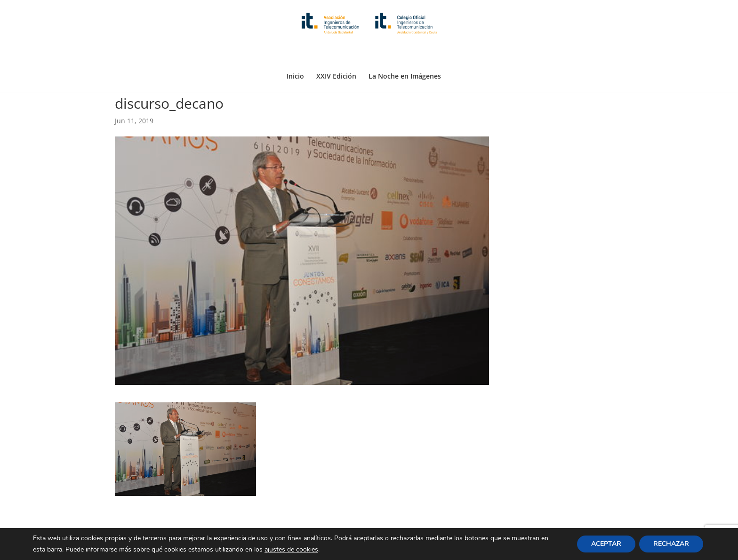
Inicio (295, 53)
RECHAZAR (671, 544)
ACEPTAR (606, 544)
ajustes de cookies (291, 549)
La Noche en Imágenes (405, 53)
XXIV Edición (336, 53)
